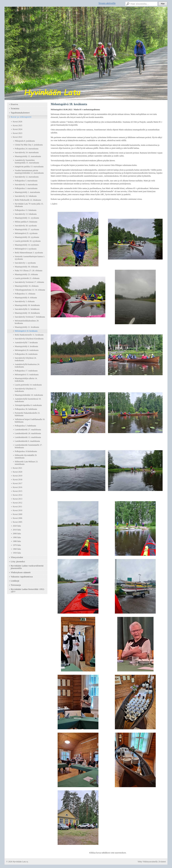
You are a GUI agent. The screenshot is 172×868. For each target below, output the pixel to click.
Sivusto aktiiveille (107, 3)
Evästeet (162, 862)
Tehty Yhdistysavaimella (148, 862)
